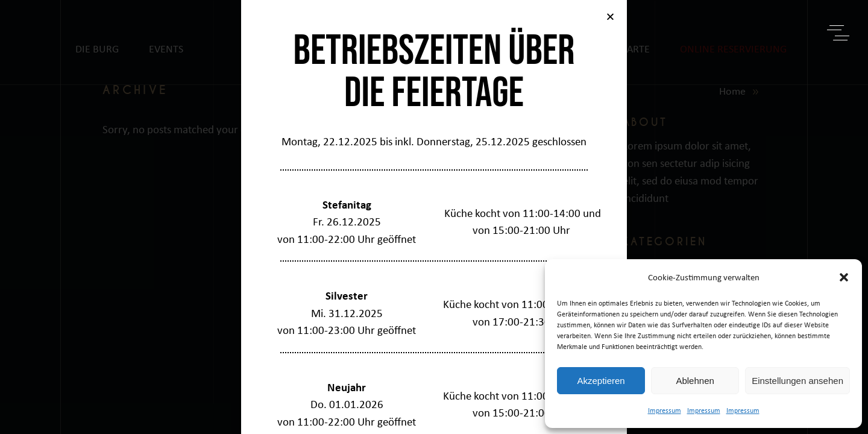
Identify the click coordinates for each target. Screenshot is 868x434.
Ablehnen (695, 381)
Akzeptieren (601, 381)
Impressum (665, 410)
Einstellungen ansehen (797, 381)
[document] (434, 217)
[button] (844, 277)
